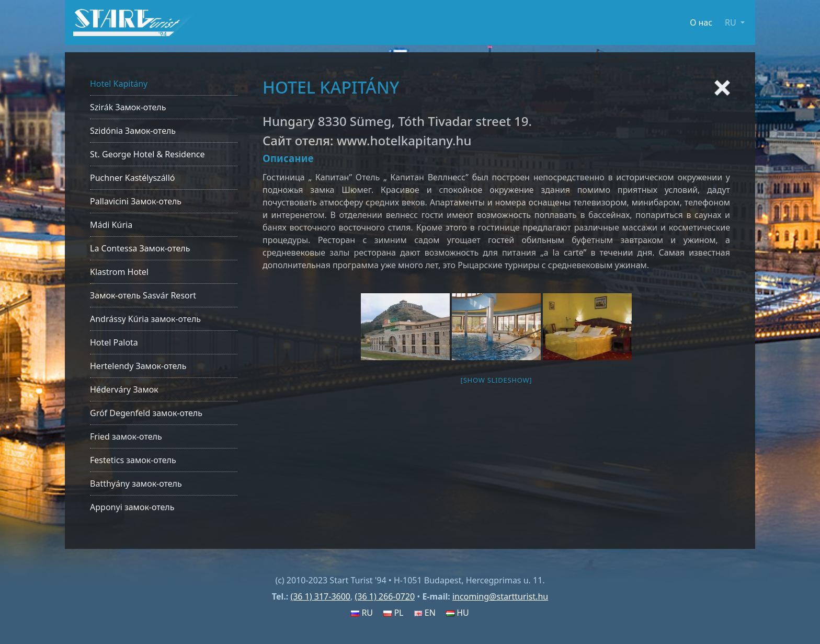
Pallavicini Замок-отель (136, 201)
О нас (701, 22)
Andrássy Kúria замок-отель (145, 319)
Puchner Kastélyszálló (133, 178)
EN (425, 613)
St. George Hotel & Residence (147, 154)
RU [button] (732, 22)
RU (362, 613)
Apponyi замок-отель (132, 507)
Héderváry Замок (124, 389)
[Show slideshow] (497, 380)
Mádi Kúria (111, 225)
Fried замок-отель (126, 436)
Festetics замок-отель (133, 460)
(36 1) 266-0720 (385, 596)
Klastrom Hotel (119, 272)
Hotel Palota (114, 342)
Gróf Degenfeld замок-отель (146, 413)
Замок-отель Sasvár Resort (143, 295)
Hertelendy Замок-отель (138, 366)
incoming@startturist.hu (500, 596)
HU (458, 613)
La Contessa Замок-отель (140, 248)
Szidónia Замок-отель (133, 131)
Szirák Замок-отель (128, 107)
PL (393, 613)
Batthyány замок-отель (136, 484)
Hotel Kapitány (119, 84)
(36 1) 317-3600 (320, 596)
